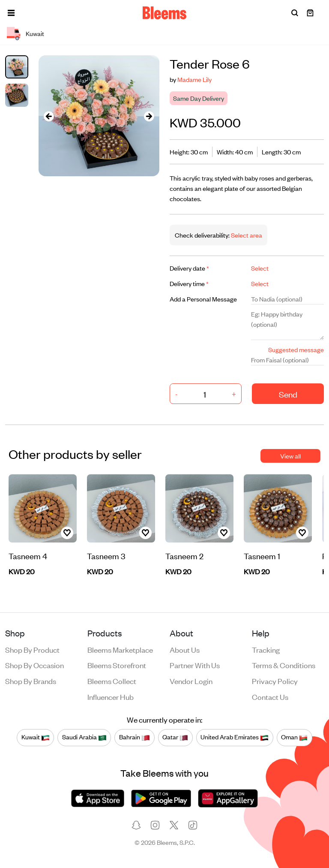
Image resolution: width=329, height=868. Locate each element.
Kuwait (36, 737)
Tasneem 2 (184, 556)
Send (288, 394)
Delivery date (189, 268)
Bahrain (135, 737)
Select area (246, 235)
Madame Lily (194, 79)
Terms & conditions (284, 665)
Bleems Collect (112, 681)
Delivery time (189, 283)
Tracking (266, 649)
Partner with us (195, 665)
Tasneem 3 (106, 556)
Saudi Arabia (84, 737)
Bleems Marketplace (120, 649)
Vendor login (191, 681)
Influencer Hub (111, 696)
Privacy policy (275, 681)
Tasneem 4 (28, 556)
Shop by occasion (34, 665)
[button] (11, 13)
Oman (294, 737)
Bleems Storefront (117, 665)
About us (185, 649)
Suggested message (296, 349)
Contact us (270, 696)
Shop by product (32, 649)
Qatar (175, 737)
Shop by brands (31, 681)
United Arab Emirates (235, 737)
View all (290, 456)
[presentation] (49, 116)
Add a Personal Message (203, 299)
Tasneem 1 (262, 556)
